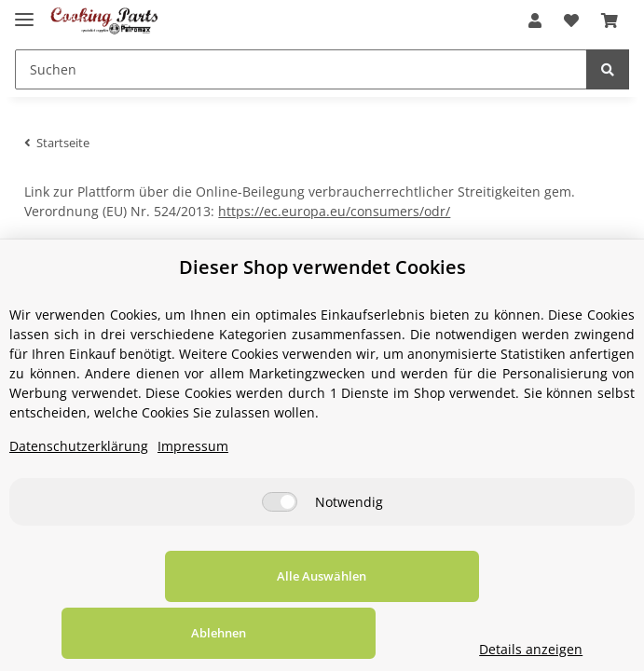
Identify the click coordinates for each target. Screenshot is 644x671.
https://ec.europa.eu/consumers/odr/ (334, 211)
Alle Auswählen (128, 633)
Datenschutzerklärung (79, 503)
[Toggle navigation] (24, 12)
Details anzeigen (558, 649)
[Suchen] (301, 69)
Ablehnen (363, 633)
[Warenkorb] (610, 21)
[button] (535, 21)
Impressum (193, 503)
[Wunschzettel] (571, 21)
